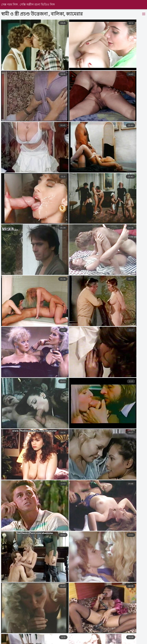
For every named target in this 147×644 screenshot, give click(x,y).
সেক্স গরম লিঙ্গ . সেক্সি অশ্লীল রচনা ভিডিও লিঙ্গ (28, 5)
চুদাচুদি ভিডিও (115, 640)
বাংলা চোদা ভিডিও (68, 640)
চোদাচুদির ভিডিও (92, 640)
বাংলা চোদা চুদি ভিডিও (11, 640)
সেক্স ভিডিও (35, 640)
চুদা (50, 640)
